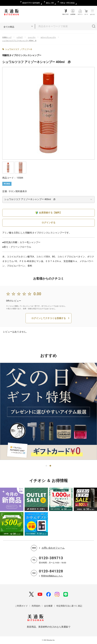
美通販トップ (7, 37)
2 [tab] (50, 466)
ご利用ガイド (21, 606)
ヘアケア (20, 37)
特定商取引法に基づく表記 (69, 606)
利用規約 (36, 606)
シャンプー (32, 37)
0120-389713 (51, 558)
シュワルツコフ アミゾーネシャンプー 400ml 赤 (19, 41)
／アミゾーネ (26, 49)
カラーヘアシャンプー (48, 37)
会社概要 (48, 606)
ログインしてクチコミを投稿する (49, 318)
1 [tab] (47, 466)
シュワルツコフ (12, 49)
